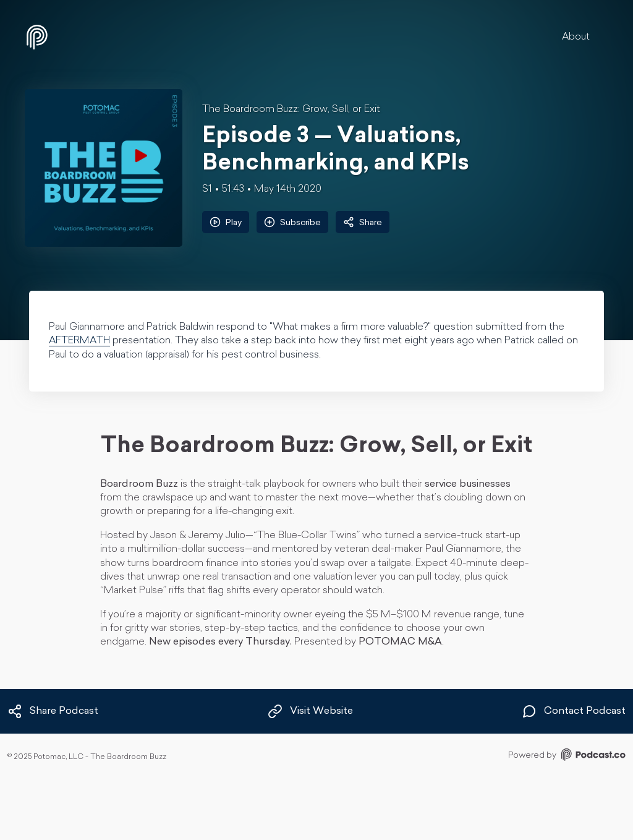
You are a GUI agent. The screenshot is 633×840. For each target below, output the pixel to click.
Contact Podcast (574, 711)
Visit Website (310, 711)
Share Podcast (53, 711)
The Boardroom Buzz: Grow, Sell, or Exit (291, 109)
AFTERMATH (79, 341)
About (576, 37)
